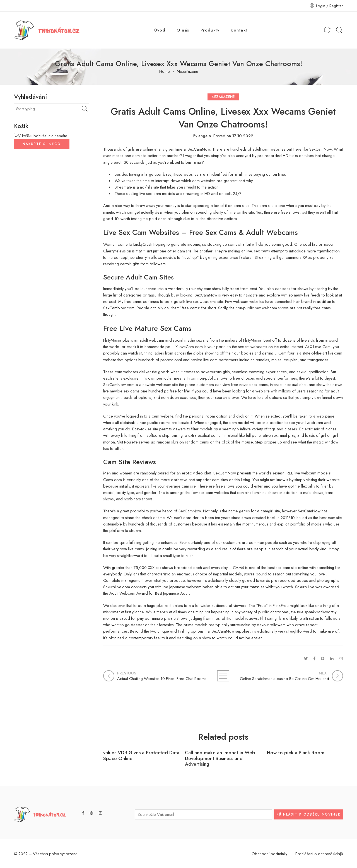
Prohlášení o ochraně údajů (319, 854)
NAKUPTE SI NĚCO (42, 144)
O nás (183, 30)
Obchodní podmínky (269, 854)
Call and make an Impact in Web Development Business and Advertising (220, 759)
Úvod (160, 30)
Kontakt (239, 30)
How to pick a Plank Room (296, 753)
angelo (205, 136)
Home (165, 72)
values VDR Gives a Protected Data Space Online (141, 756)
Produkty (210, 30)
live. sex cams (258, 251)
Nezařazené (187, 72)
